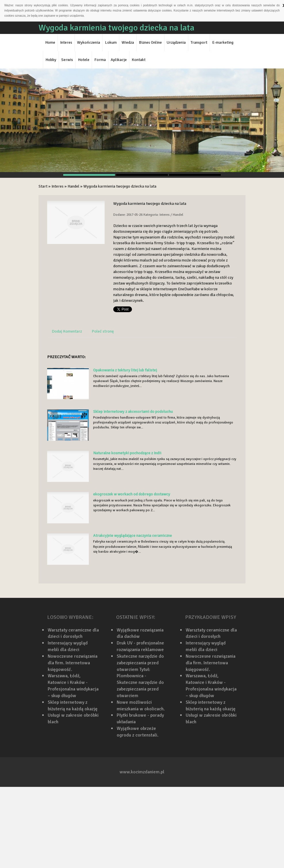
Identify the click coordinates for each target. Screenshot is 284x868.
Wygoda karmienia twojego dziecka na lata (120, 186)
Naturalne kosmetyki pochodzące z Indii (127, 453)
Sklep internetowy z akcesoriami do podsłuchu (133, 412)
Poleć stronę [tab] (103, 331)
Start (43, 186)
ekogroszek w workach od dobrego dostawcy (132, 494)
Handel (73, 186)
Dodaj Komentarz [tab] (67, 331)
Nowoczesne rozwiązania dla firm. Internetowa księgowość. (73, 663)
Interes (57, 186)
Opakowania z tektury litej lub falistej (125, 370)
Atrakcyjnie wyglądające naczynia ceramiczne (133, 536)
